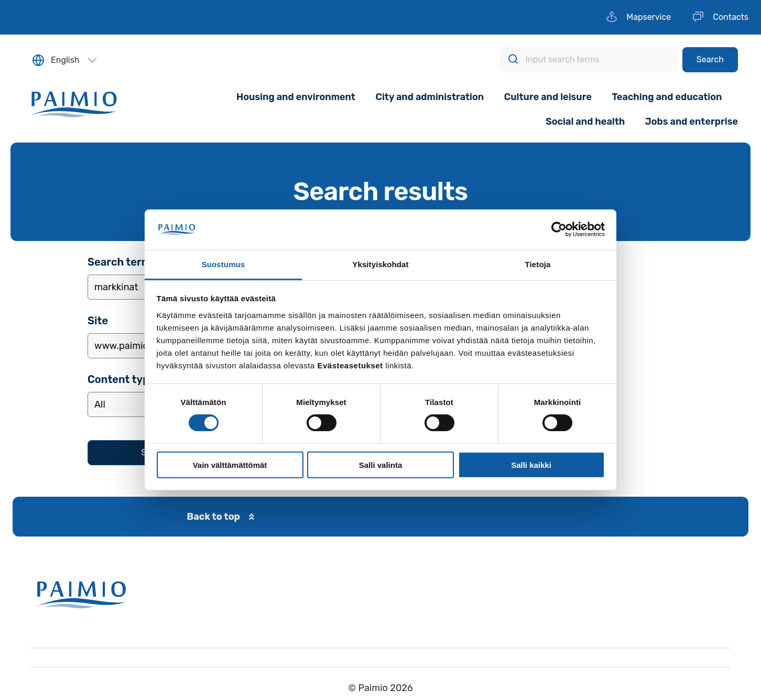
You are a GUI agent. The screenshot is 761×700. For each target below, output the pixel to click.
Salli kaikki (531, 464)
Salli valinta (381, 464)
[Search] (710, 60)
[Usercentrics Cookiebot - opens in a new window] (559, 229)
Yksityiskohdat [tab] (380, 264)
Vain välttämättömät (230, 464)
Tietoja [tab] (538, 264)
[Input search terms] (589, 60)
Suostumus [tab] (224, 264)
